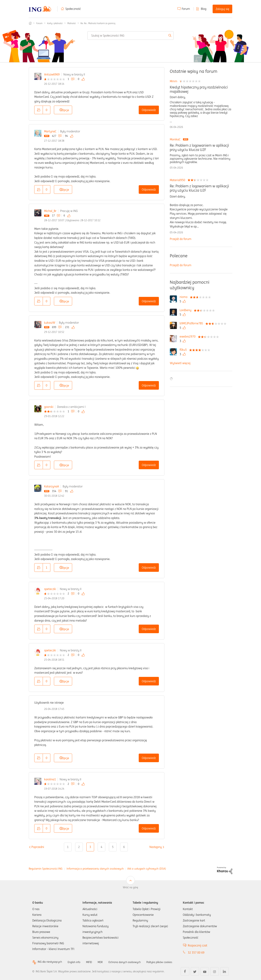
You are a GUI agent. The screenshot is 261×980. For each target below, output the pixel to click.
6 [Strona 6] (124, 847)
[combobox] (130, 36)
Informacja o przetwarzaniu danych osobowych (95, 869)
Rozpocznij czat (198, 945)
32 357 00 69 (196, 953)
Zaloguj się (222, 9)
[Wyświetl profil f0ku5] (184, 350)
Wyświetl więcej (180, 363)
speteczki (50, 589)
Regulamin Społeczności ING (46, 869)
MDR (106, 962)
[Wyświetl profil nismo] (184, 297)
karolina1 (50, 779)
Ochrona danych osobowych (133, 962)
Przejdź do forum (181, 239)
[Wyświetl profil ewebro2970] (188, 336)
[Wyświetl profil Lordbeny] (186, 310)
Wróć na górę (130, 887)
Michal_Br (50, 211)
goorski (49, 407)
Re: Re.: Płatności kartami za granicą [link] (98, 23)
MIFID (95, 962)
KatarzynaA (52, 486)
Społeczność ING (30, 23)
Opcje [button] (65, 110)
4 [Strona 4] (101, 847)
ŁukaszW (50, 323)
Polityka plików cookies (172, 962)
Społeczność (73, 9)
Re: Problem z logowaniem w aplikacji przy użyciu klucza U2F (199, 148)
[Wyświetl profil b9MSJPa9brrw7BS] (192, 323)
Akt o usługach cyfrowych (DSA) (147, 869)
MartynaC (50, 131)
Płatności (72, 23)
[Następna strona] (156, 847)
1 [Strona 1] (68, 847)
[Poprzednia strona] (38, 847)
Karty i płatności (55, 23)
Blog (204, 9)
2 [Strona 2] (79, 847)
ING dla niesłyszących (51, 962)
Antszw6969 (52, 74)
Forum (186, 9)
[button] (39, 110)
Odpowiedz (149, 110)
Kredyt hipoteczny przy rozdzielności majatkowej (199, 89)
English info (78, 962)
